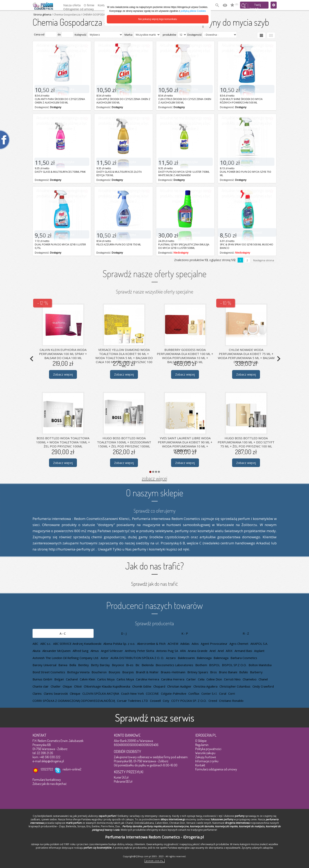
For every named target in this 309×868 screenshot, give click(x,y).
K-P (185, 633)
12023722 (47, 769)
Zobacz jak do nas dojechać (50, 784)
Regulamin (202, 745)
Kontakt (200, 765)
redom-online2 (72, 769)
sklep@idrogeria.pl (53, 761)
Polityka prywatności (208, 749)
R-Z (246, 633)
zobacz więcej (154, 478)
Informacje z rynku (207, 761)
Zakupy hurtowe (206, 757)
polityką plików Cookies (193, 11)
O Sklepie (201, 741)
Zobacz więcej (63, 374)
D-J (124, 633)
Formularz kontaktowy (47, 780)
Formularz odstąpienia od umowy (216, 769)
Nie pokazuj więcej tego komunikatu (158, 19)
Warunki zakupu (205, 753)
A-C (63, 633)
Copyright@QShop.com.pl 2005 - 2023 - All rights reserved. (154, 856)
